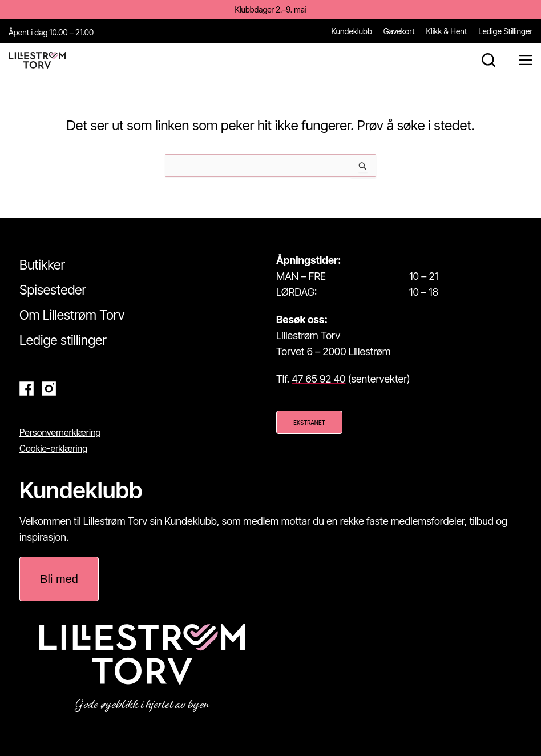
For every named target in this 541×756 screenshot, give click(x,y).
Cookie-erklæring (53, 448)
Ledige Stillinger (505, 31)
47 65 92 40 (318, 379)
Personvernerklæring (60, 432)
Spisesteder (53, 289)
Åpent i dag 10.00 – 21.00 (51, 32)
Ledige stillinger (63, 340)
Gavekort (399, 31)
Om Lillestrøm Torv (72, 315)
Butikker (42, 264)
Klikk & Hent (447, 31)
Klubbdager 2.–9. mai (270, 9)
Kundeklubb (352, 31)
